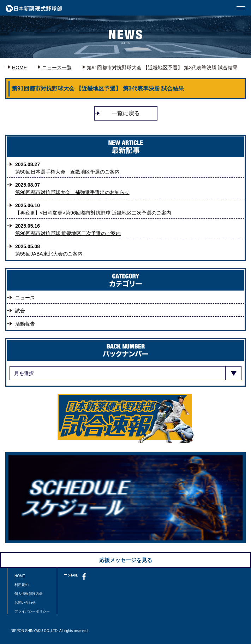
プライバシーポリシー (32, 611)
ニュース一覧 (57, 68)
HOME (19, 68)
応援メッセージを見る (126, 560)
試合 (20, 311)
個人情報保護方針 (29, 594)
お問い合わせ (25, 602)
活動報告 (25, 324)
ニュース (25, 298)
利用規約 (22, 585)
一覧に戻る (126, 113)
